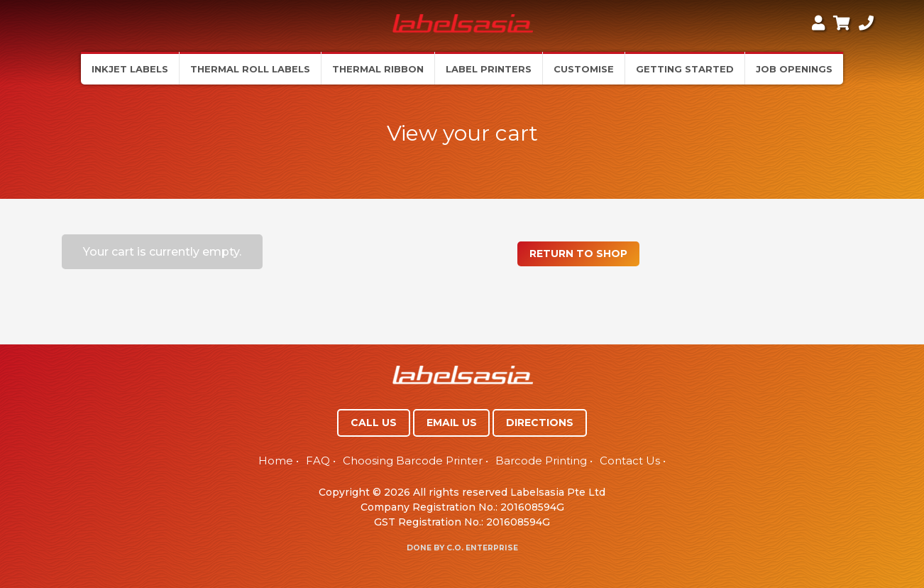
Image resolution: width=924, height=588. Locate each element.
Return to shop (578, 254)
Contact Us (630, 461)
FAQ (318, 461)
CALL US (374, 423)
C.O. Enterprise (482, 548)
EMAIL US (452, 423)
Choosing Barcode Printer (413, 461)
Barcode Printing (541, 461)
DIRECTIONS (540, 423)
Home (276, 461)
